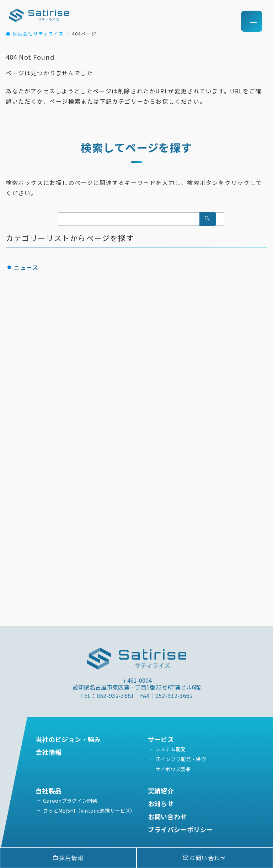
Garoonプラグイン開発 (70, 801)
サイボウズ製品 (173, 769)
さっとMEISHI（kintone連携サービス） (89, 810)
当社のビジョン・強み (68, 739)
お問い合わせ (167, 817)
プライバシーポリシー (181, 829)
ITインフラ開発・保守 (181, 759)
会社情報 (49, 752)
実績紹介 (161, 791)
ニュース (26, 267)
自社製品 (52, 791)
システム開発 (171, 749)
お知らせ (161, 803)
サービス (161, 739)
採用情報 (68, 858)
